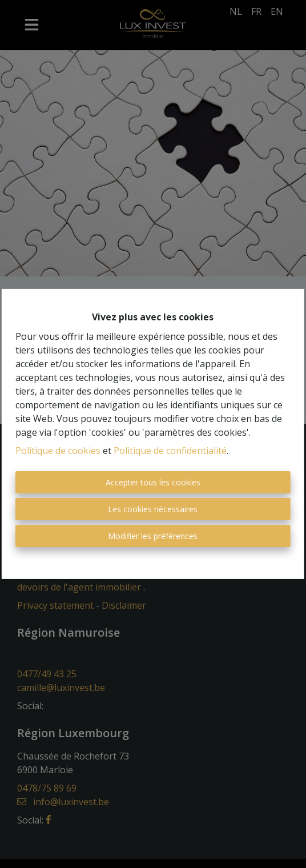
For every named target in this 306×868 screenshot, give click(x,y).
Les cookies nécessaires (153, 509)
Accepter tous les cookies (153, 482)
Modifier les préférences (153, 536)
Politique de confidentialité (170, 451)
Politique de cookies (58, 451)
